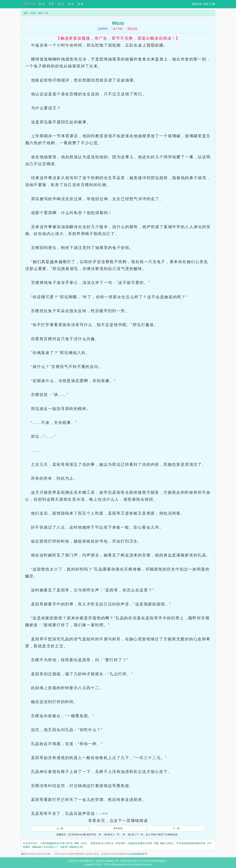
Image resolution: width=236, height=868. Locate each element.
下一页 (176, 828)
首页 (26, 13)
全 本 (71, 4)
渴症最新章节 (140, 854)
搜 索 (81, 4)
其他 (33, 13)
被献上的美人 (167, 843)
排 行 (61, 4)
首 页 (42, 4)
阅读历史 (197, 4)
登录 (206, 4)
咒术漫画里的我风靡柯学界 (191, 843)
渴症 (40, 13)
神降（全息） (81, 843)
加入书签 (118, 29)
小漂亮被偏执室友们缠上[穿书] (56, 843)
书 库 (51, 4)
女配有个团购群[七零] (72, 847)
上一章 (60, 828)
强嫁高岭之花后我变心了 (45, 847)
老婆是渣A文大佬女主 (102, 843)
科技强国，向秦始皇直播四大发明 (134, 843)
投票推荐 (103, 29)
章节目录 (118, 828)
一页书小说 (28, 4)
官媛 (156, 843)
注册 (213, 4)
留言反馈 (132, 29)
